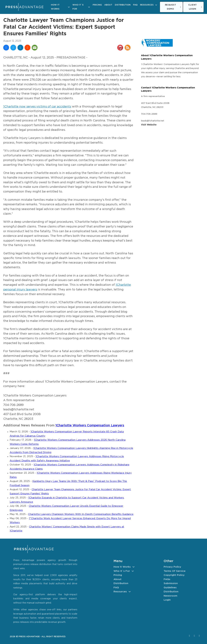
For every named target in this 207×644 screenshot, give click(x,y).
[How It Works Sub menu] (69, 7)
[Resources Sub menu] (156, 5)
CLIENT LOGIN (195, 7)
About (108, 5)
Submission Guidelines (171, 585)
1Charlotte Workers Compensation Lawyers (90, 426)
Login (167, 600)
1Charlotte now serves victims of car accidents (37, 107)
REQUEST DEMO (173, 7)
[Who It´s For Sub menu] (89, 7)
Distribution (123, 5)
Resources (147, 5)
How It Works (55, 7)
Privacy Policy (172, 567)
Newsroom (170, 596)
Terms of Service (175, 571)
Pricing (97, 5)
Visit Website (149, 125)
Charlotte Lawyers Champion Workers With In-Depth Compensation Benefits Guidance (81, 514)
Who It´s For (78, 7)
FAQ (135, 5)
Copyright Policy (174, 575)
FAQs (167, 579)
